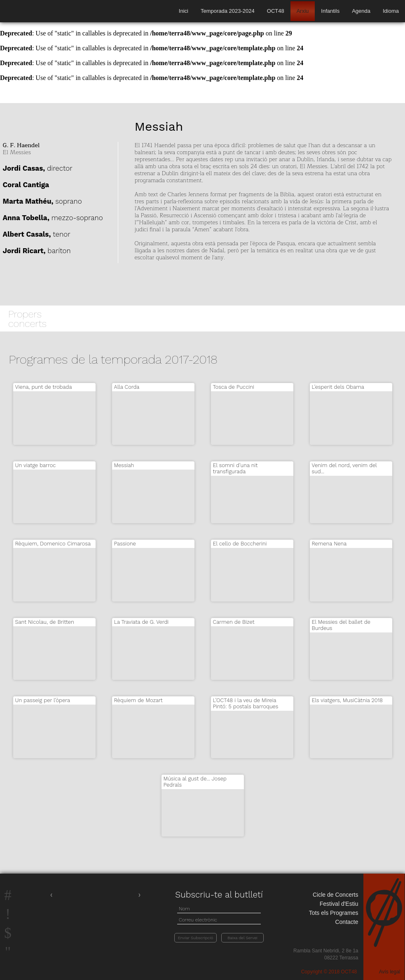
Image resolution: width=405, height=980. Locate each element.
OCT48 (276, 11)
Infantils (330, 11)
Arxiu (303, 11)
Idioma (391, 11)
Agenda (361, 11)
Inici (184, 11)
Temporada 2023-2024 (228, 11)
